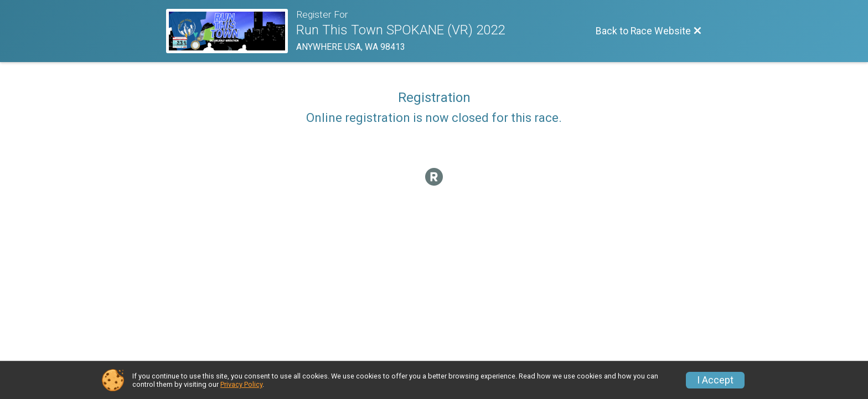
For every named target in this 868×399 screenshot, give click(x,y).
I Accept (715, 380)
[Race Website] (231, 31)
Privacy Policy (241, 384)
